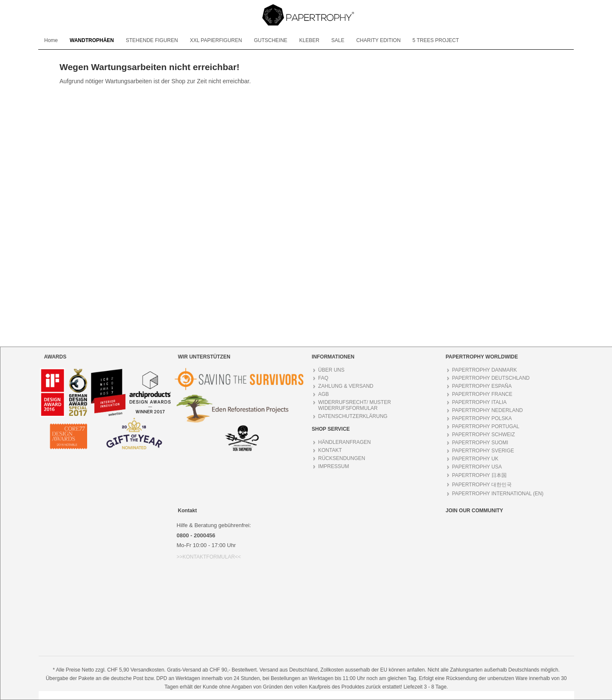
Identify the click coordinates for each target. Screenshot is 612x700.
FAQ (323, 378)
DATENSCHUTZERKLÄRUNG (353, 416)
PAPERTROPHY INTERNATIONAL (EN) (498, 494)
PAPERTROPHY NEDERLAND (488, 410)
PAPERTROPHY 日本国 (480, 475)
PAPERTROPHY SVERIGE (483, 451)
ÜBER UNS (331, 370)
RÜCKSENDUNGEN (342, 458)
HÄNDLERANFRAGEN (345, 442)
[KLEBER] (309, 40)
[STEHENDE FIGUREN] (152, 40)
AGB (324, 394)
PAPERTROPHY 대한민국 (482, 485)
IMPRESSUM (334, 466)
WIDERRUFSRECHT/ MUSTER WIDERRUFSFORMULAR (355, 405)
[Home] (51, 40)
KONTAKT (330, 450)
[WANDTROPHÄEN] (92, 40)
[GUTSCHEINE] (271, 40)
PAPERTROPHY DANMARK (485, 370)
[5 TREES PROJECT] (436, 40)
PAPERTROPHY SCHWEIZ (484, 435)
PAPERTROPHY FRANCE (482, 394)
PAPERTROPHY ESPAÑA (482, 386)
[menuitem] (51, 40)
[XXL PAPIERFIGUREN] (216, 40)
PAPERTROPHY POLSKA (482, 418)
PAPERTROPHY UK (475, 459)
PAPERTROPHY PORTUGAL (486, 426)
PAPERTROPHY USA (477, 467)
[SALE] (338, 40)
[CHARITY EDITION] (378, 40)
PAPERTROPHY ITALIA (479, 402)
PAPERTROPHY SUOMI (480, 443)
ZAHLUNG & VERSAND (346, 386)
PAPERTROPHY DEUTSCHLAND (491, 378)
